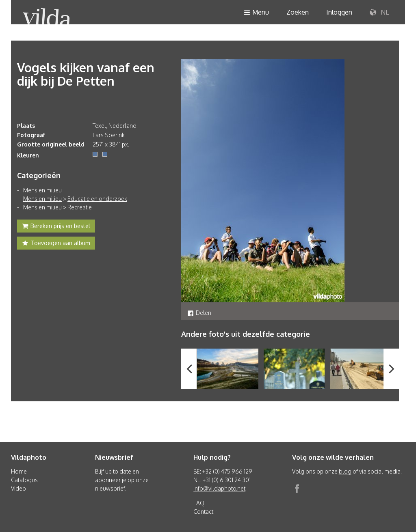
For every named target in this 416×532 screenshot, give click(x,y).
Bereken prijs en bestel (56, 227)
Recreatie (80, 207)
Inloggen (339, 12)
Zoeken (298, 12)
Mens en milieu (42, 190)
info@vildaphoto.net (219, 488)
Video (18, 488)
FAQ (199, 503)
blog (345, 471)
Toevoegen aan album (56, 244)
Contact (203, 512)
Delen (199, 313)
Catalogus (24, 480)
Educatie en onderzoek (97, 199)
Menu (256, 13)
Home (19, 471)
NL (379, 13)
